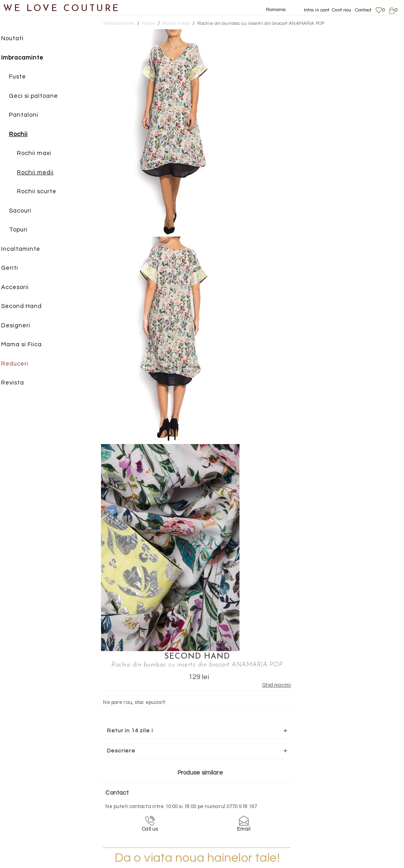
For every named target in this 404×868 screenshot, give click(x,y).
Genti (17, 268)
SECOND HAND (313, 34)
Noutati (20, 39)
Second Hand (29, 307)
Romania (276, 10)
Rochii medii (43, 173)
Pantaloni (31, 115)
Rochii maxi (42, 154)
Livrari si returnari (349, 780)
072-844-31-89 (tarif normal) (252, 704)
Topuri (26, 230)
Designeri (23, 326)
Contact (364, 10)
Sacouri (28, 211)
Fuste (25, 77)
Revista (20, 383)
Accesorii (22, 288)
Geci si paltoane (41, 96)
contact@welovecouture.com (353, 704)
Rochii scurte (44, 192)
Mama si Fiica (29, 345)
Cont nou (341, 10)
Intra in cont (317, 10)
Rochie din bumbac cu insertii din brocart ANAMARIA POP (261, 23)
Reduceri (22, 364)
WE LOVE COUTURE (62, 9)
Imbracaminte (30, 58)
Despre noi (340, 773)
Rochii (26, 135)
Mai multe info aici (313, 301)
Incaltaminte (28, 249)
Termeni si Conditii (349, 803)
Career (336, 811)
